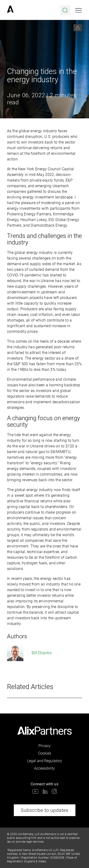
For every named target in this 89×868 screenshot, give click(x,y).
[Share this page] (78, 28)
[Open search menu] (65, 10)
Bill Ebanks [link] (29, 653)
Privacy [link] (44, 746)
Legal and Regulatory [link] (45, 761)
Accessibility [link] (44, 768)
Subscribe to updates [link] (45, 810)
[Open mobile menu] (79, 10)
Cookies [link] (44, 753)
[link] (10, 10)
